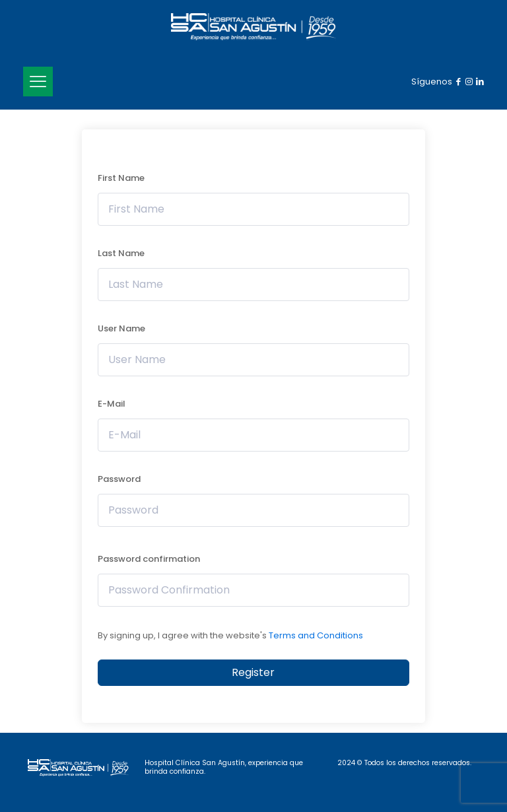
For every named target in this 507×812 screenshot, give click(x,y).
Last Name (121, 253)
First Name (121, 178)
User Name (121, 328)
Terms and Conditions (316, 635)
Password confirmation (149, 559)
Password (119, 479)
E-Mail (112, 404)
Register (253, 672)
